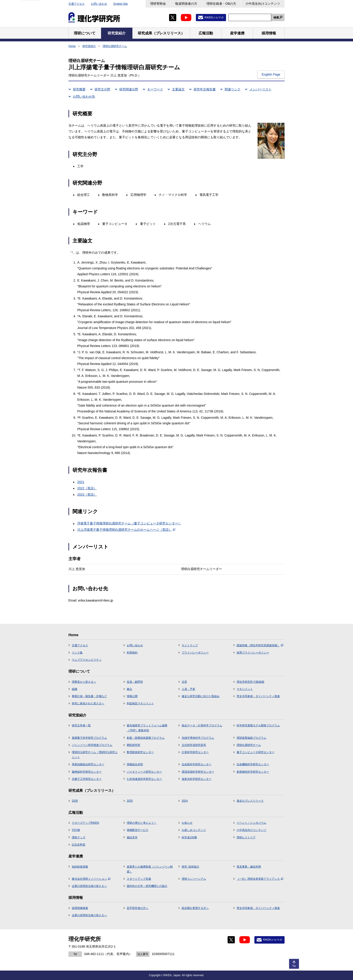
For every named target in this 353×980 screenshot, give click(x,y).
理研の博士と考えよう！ (142, 823)
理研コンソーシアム (194, 879)
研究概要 (79, 89)
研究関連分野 (129, 89)
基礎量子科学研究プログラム (89, 738)
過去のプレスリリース (250, 801)
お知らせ (187, 823)
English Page (271, 74)
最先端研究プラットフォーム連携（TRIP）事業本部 (147, 728)
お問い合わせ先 (84, 96)
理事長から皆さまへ (84, 682)
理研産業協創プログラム (251, 738)
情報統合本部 (135, 764)
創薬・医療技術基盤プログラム (146, 738)
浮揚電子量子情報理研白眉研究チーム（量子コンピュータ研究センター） (129, 523)
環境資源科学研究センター (198, 772)
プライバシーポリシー (195, 653)
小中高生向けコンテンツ (263, 4)
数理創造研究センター (140, 752)
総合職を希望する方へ (195, 908)
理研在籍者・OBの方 (221, 4)
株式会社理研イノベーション (91, 879)
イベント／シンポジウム (251, 823)
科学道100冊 (189, 837)
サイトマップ (190, 645)
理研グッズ (79, 837)
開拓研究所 (134, 745)
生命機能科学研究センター (253, 764)
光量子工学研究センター (87, 779)
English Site (121, 4)
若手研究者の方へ (138, 908)
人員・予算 (188, 689)
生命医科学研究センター (197, 764)
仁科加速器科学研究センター (144, 779)
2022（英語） (87, 488)
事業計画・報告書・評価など (89, 696)
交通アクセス (77, 4)
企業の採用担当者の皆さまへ (89, 886)
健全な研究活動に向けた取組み (201, 696)
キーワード (155, 89)
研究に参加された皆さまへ (88, 703)
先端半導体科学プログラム (198, 738)
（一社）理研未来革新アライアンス (260, 879)
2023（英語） (87, 494)
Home (72, 46)
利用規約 (132, 653)
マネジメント (245, 689)
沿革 (184, 682)
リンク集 (77, 653)
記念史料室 (79, 845)
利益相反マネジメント (140, 703)
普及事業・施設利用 (249, 867)
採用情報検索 (80, 908)
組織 (75, 689)
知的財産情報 (80, 867)
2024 (185, 801)
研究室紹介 (89, 46)
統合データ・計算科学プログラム (202, 725)
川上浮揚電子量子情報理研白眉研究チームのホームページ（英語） (126, 530)
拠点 (129, 689)
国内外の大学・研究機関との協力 (147, 886)
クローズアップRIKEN (85, 823)
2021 (81, 482)
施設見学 (132, 837)
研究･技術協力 (190, 867)
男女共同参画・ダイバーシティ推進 (258, 696)
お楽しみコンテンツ (194, 830)
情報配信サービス (138, 830)
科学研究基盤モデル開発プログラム (258, 725)
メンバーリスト (260, 89)
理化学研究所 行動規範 (250, 682)
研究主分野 (102, 89)
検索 (276, 18)
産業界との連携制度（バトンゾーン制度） (150, 869)
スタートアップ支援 (139, 879)
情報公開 (132, 696)
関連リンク (233, 89)
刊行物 (76, 830)
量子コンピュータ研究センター (256, 752)
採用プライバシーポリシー (253, 653)
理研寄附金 (158, 4)
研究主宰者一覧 (81, 725)
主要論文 (178, 89)
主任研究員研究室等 (194, 745)
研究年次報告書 (205, 89)
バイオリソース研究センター (144, 772)
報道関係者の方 (186, 4)
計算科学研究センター (195, 752)
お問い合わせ (99, 4)
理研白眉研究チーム (115, 46)
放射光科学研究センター (197, 779)
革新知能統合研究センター (88, 764)
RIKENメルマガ (214, 18)
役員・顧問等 (135, 682)
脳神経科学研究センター (87, 772)
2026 (75, 801)
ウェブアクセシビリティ (87, 660)
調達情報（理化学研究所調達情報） (260, 645)
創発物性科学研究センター (253, 772)
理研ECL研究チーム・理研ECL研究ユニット (95, 755)
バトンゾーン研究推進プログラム (92, 745)
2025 (130, 801)
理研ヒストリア (246, 837)
